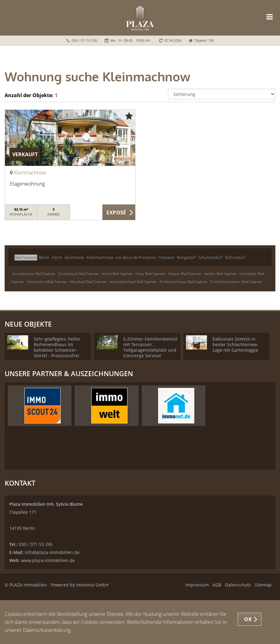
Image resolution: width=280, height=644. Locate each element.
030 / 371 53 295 (84, 40)
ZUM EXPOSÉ (119, 213)
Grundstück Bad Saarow (78, 274)
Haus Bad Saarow (150, 274)
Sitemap (263, 585)
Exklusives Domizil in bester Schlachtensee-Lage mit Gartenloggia (236, 344)
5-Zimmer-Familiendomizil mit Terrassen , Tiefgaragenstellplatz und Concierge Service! (150, 347)
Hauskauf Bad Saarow (88, 282)
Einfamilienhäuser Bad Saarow (236, 282)
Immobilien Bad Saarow (47, 282)
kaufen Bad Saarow (220, 274)
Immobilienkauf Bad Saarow (133, 282)
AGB (217, 585)
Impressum (197, 585)
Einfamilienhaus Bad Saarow (183, 282)
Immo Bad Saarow (117, 274)
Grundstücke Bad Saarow (34, 274)
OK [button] (248, 619)
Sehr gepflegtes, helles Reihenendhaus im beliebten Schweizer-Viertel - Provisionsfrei (57, 347)
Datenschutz (238, 585)
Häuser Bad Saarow (185, 274)
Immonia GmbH (92, 585)
